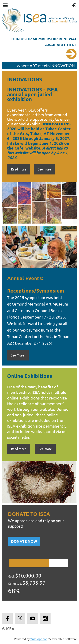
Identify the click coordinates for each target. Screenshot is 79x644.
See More (18, 355)
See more (44, 169)
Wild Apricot (39, 639)
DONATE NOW (24, 541)
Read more (19, 169)
